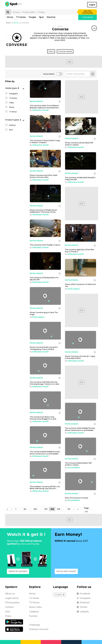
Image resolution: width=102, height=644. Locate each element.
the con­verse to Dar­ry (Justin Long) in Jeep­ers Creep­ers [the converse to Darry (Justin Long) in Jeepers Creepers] (45, 141)
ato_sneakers (74, 468)
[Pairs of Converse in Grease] (81, 481)
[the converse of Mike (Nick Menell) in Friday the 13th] (81, 161)
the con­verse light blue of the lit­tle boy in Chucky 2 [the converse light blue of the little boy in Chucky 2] (79, 251)
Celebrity (34, 612)
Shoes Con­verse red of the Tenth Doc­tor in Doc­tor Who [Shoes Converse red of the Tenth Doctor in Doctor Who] (44, 176)
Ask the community (88, 12)
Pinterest (83, 603)
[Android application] (14, 622)
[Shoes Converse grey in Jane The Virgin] (45, 296)
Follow (51, 51)
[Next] (74, 509)
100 (35, 509)
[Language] (59, 595)
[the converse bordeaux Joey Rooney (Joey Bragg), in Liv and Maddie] (45, 400)
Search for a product (18, 571)
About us (10, 594)
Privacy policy (12, 603)
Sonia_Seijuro (74, 289)
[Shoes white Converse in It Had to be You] (81, 268)
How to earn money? (66, 571)
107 (46, 509)
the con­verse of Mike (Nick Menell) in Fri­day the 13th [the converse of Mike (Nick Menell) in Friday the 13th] (80, 179)
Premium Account (39, 629)
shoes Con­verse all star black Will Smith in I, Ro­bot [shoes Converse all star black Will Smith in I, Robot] (79, 144)
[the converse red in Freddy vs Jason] (45, 228)
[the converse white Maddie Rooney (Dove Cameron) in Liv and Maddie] (81, 412)
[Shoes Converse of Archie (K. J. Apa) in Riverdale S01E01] (81, 340)
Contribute (88, 17)
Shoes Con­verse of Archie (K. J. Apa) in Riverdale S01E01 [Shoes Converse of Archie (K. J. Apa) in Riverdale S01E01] (80, 357)
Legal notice (12, 598)
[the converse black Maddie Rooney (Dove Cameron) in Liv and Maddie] (45, 435)
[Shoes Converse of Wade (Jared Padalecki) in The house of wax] (45, 194)
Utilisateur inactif (40, 110)
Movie (10, 17)
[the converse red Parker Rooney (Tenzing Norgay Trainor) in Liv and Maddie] (45, 366)
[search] (44, 12)
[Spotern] (14, 5)
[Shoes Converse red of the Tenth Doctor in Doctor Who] (45, 159)
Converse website (65, 51)
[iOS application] (14, 629)
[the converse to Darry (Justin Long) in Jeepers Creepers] (45, 124)
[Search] (8, 12)
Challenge (34, 625)
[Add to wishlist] (60, 101)
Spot (41, 17)
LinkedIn (83, 612)
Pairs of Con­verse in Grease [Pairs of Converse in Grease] (77, 498)
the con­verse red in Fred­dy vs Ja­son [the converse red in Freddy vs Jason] (45, 245)
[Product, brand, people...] (77, 74)
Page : (87, 508)
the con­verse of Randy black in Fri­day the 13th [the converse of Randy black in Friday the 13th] (44, 279)
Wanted (51, 17)
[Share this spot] (94, 28)
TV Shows (34, 603)
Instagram (84, 598)
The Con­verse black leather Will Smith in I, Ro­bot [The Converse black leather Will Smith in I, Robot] (78, 464)
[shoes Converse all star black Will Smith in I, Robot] (81, 126)
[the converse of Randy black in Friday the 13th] (45, 261)
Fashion (33, 616)
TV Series (21, 17)
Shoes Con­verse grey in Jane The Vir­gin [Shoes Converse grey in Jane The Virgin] (44, 313)
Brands (16, 23)
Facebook (83, 594)
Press (8, 616)
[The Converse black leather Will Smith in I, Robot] (81, 446)
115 (69, 509)
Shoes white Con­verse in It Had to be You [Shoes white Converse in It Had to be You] (80, 285)
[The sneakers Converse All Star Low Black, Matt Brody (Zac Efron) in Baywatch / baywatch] (45, 470)
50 (25, 509)
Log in (92, 5)
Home (8, 23)
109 (59, 509)
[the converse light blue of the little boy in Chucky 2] (81, 233)
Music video (35, 607)
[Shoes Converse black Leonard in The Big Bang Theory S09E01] (45, 331)
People (32, 17)
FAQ (8, 612)
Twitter (82, 607)
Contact (9, 607)
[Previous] (7, 509)
